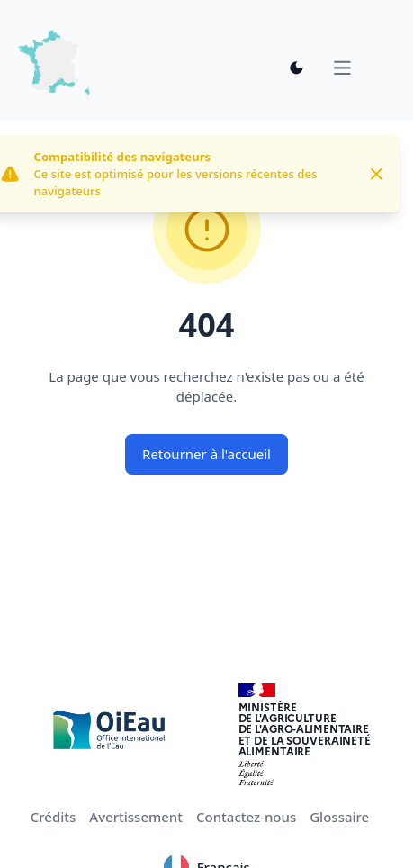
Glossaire (339, 817)
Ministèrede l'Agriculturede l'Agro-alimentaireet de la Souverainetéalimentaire (305, 729)
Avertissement (136, 817)
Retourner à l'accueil (206, 454)
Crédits (54, 817)
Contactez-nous (246, 817)
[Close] (377, 174)
